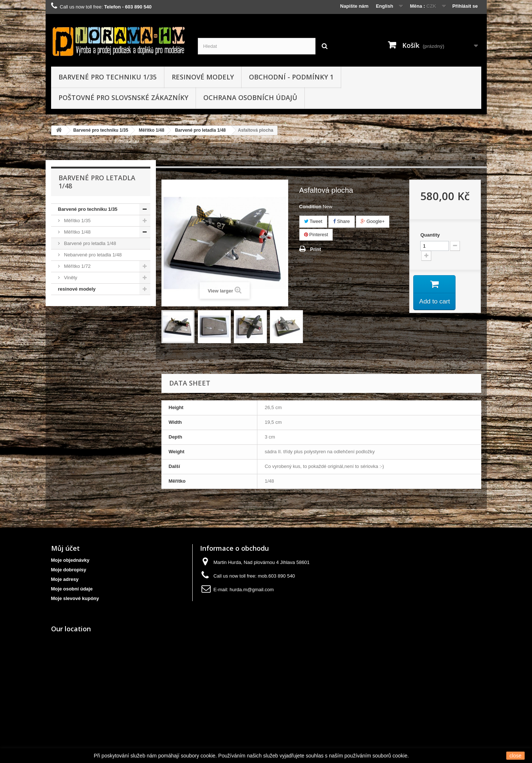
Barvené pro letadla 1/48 (200, 130)
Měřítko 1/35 (77, 221)
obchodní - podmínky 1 (291, 77)
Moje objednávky (70, 560)
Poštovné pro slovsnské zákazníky (123, 97)
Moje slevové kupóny (75, 598)
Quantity (430, 235)
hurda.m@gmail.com (252, 590)
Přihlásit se (465, 6)
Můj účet (65, 548)
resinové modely (203, 77)
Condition (310, 207)
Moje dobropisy (69, 570)
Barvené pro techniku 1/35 (108, 77)
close (516, 756)
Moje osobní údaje (72, 589)
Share (341, 221)
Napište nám (354, 6)
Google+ (373, 221)
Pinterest (316, 235)
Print (316, 249)
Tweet (313, 221)
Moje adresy (65, 579)
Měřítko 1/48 (152, 130)
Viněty (70, 278)
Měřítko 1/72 (77, 266)
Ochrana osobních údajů (250, 97)
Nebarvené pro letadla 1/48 (92, 255)
